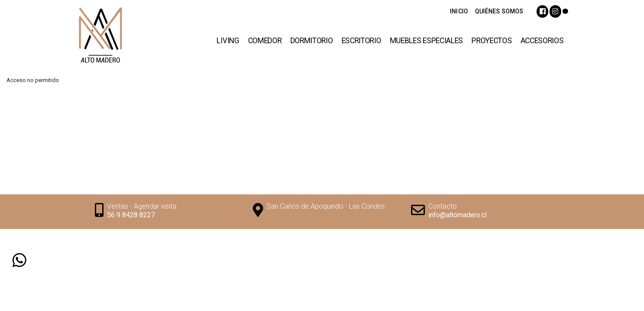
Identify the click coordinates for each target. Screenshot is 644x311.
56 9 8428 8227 (131, 215)
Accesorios (542, 41)
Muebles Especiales (427, 41)
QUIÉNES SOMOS (499, 11)
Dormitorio (312, 41)
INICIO (459, 11)
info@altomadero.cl (457, 215)
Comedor (265, 41)
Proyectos (492, 41)
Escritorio (361, 41)
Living (228, 41)
